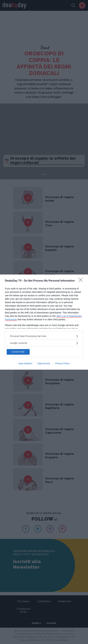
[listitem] (44, 336)
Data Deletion (25, 363)
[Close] (82, 281)
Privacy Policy (62, 363)
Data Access (44, 363)
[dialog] (44, 322)
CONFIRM (18, 352)
